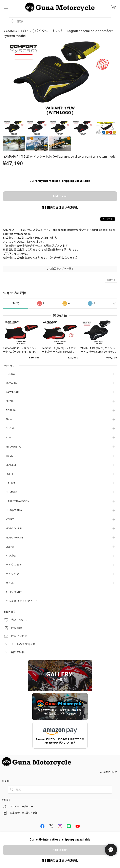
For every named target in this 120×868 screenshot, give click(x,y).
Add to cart (60, 196)
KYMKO (10, 519)
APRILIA (11, 410)
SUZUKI (11, 401)
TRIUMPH (12, 456)
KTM (8, 438)
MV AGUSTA (13, 447)
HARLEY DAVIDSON (18, 501)
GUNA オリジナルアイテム (22, 601)
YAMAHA (11, 383)
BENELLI (11, 465)
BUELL (10, 474)
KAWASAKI (13, 392)
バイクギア (12, 574)
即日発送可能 (14, 592)
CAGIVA (11, 483)
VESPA (10, 547)
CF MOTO (11, 492)
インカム (11, 556)
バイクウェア (14, 565)
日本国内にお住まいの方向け (60, 208)
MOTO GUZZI (14, 528)
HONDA (10, 374)
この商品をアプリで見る (60, 269)
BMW (9, 419)
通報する (111, 280)
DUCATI (10, 428)
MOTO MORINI (14, 538)
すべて (16, 303)
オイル (10, 583)
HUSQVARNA (14, 510)
